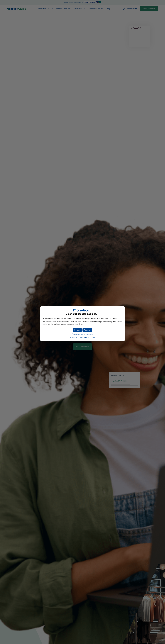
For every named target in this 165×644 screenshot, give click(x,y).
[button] (87, 330)
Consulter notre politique (83, 337)
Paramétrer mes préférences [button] (82, 334)
